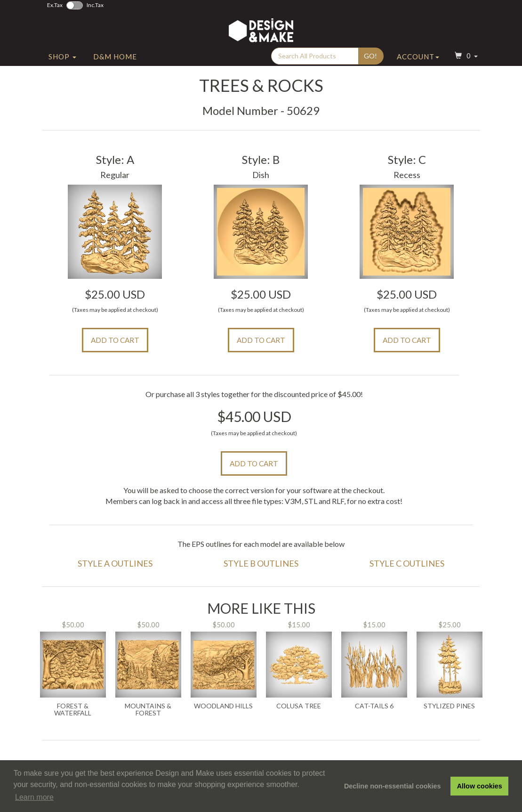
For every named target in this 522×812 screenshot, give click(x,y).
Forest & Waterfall (73, 710)
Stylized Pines (449, 706)
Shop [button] (62, 58)
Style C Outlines (407, 563)
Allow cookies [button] (480, 786)
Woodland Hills (223, 706)
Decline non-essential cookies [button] (393, 786)
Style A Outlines (115, 563)
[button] (465, 58)
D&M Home (115, 58)
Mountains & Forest (148, 710)
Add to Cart (115, 340)
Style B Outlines (261, 563)
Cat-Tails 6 (374, 706)
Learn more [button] (34, 797)
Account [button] (418, 58)
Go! (370, 57)
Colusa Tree (299, 706)
